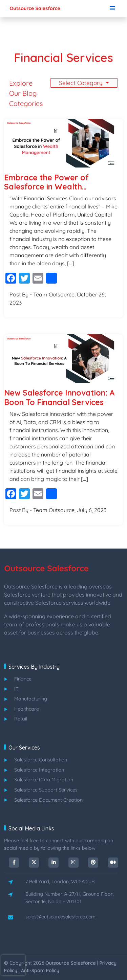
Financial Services (63, 58)
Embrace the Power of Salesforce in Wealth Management (46, 182)
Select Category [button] (82, 83)
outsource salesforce (71, 963)
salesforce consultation (41, 760)
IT (16, 689)
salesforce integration (39, 770)
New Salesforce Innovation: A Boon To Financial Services (59, 397)
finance (23, 679)
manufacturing (31, 699)
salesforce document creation (48, 800)
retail (21, 719)
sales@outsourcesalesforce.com (60, 917)
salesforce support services (46, 790)
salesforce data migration (44, 780)
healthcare (27, 709)
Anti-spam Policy (40, 971)
